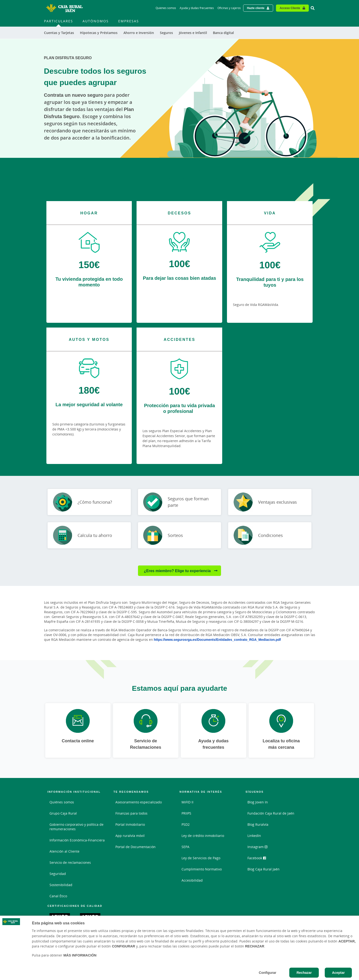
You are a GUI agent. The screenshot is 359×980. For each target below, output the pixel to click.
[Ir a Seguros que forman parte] (180, 502)
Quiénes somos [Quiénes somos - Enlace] (166, 8)
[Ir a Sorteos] (180, 535)
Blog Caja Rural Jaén (263, 869)
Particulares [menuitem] (59, 21)
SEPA (185, 847)
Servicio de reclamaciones (70, 862)
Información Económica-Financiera (77, 840)
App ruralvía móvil (130, 836)
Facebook (257, 858)
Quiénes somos (62, 802)
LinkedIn (254, 836)
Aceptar (338, 973)
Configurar (268, 973)
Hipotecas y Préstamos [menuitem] (99, 33)
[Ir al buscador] (313, 8)
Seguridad (58, 874)
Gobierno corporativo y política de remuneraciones (76, 827)
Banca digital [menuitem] (223, 33)
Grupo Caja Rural (63, 813)
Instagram (257, 847)
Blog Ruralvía (258, 824)
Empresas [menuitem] (129, 21)
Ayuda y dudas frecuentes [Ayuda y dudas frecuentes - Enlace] (197, 8)
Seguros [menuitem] (166, 33)
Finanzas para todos (131, 813)
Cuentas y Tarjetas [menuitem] (59, 33)
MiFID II (187, 802)
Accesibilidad (192, 880)
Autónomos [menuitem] (96, 21)
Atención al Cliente (64, 851)
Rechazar (304, 973)
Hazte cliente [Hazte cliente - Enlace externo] (256, 8)
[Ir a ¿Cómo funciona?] (89, 502)
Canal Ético (58, 896)
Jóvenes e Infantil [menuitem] (193, 33)
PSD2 (186, 824)
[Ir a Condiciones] (270, 535)
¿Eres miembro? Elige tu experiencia (178, 571)
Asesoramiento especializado (139, 802)
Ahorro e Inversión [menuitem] (139, 33)
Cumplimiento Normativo (202, 869)
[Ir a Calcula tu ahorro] (89, 535)
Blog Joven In (258, 802)
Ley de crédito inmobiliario (203, 836)
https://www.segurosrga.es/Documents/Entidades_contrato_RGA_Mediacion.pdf (217, 640)
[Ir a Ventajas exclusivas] (270, 502)
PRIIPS (186, 813)
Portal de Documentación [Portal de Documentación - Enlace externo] (135, 847)
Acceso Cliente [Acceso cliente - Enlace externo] (290, 8)
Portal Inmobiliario (130, 824)
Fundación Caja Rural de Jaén (271, 813)
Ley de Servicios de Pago (201, 858)
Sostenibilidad (61, 885)
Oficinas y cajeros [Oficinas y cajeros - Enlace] (229, 8)
